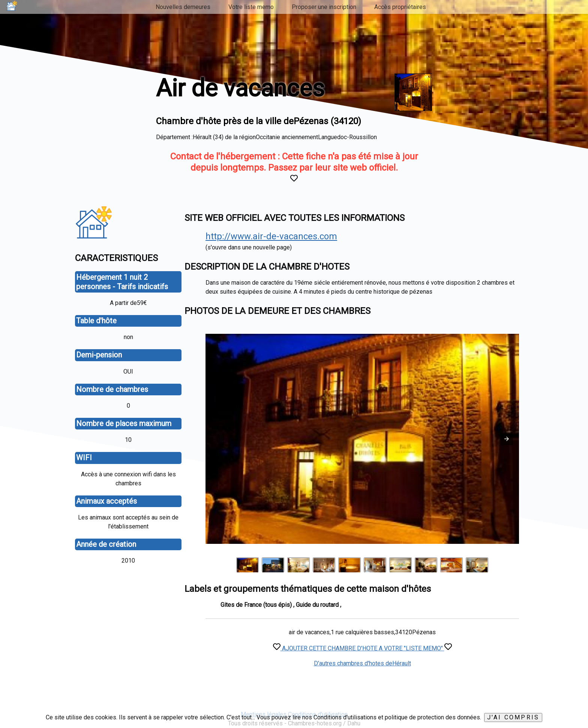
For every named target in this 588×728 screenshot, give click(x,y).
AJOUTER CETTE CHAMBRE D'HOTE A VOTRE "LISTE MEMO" (362, 648)
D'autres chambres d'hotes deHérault (362, 663)
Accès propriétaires (400, 7)
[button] (507, 439)
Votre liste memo (251, 7)
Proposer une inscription (324, 7)
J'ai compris (513, 717)
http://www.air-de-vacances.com (271, 236)
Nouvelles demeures (183, 7)
